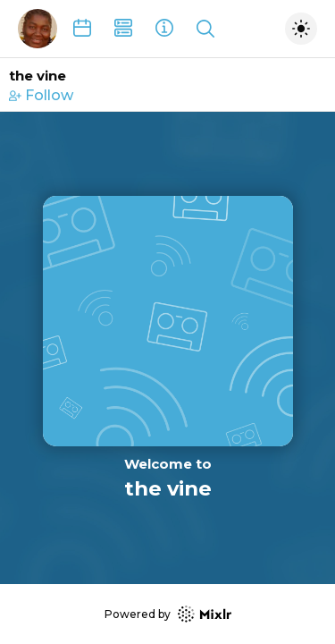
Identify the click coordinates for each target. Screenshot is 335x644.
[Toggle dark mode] (301, 29)
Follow (41, 95)
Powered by (168, 614)
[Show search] (205, 29)
